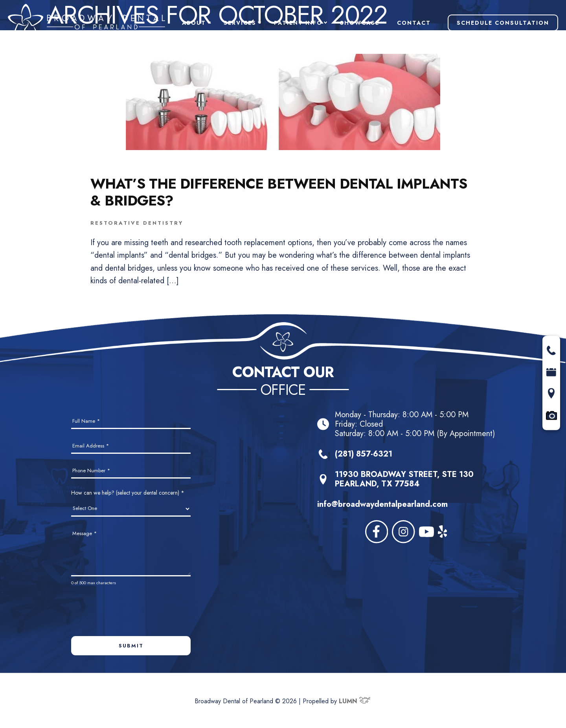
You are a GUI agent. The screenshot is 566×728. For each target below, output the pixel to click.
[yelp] (443, 532)
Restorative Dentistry (137, 223)
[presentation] (131, 611)
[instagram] (403, 532)
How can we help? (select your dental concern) (128, 493)
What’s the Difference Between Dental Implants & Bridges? (279, 192)
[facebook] (377, 532)
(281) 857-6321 (355, 454)
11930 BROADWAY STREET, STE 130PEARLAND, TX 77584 (395, 479)
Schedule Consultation (503, 23)
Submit (131, 646)
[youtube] (426, 532)
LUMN (355, 701)
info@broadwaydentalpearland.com (382, 504)
